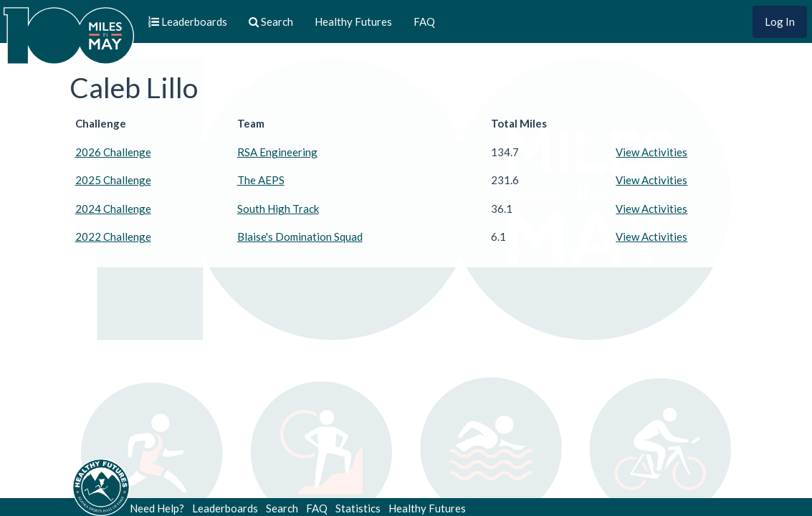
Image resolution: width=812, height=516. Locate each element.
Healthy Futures (353, 21)
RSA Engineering (277, 152)
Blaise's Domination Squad (300, 236)
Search (282, 508)
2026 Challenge (113, 152)
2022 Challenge (113, 236)
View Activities (651, 152)
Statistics (358, 508)
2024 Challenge (113, 209)
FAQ (424, 21)
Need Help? (157, 508)
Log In (780, 21)
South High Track (278, 209)
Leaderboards (225, 508)
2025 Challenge (113, 180)
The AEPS (261, 180)
